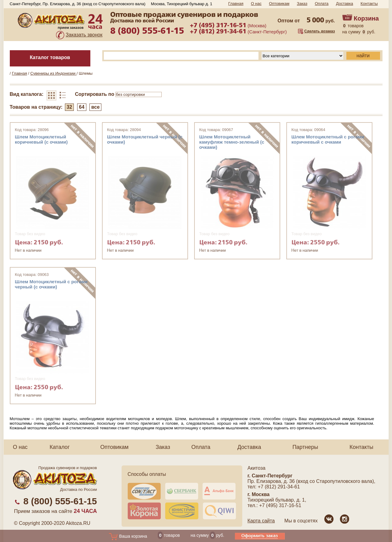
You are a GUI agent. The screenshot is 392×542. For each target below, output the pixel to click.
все (95, 107)
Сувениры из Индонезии (53, 73)
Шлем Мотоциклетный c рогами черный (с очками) (51, 284)
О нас (256, 4)
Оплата (322, 4)
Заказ (302, 4)
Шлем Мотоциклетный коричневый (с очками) (41, 139)
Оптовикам (279, 4)
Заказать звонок (84, 35)
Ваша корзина (128, 536)
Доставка (345, 4)
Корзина (366, 18)
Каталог (60, 447)
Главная (236, 4)
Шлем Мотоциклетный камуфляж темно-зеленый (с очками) (232, 142)
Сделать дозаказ (320, 31)
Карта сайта (261, 521)
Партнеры (305, 447)
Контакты (369, 4)
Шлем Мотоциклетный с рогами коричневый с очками (328, 139)
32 (70, 107)
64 (82, 107)
